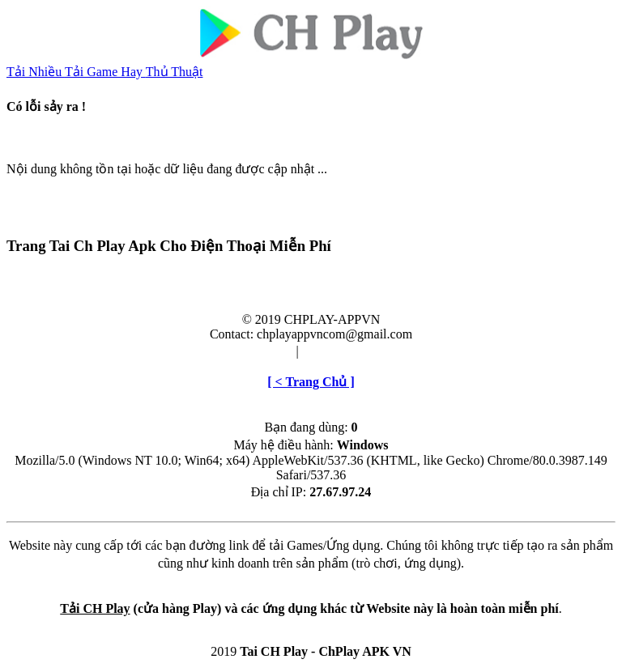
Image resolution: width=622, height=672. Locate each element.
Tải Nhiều (36, 72)
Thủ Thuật (175, 72)
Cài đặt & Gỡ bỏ (347, 351)
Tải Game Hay (105, 72)
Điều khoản (262, 351)
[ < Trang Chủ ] (311, 382)
